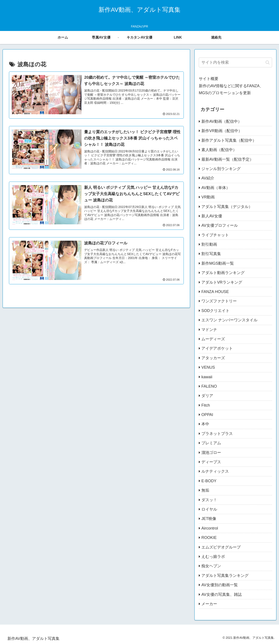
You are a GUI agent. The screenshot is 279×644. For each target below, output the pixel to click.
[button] (268, 62)
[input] (235, 62)
